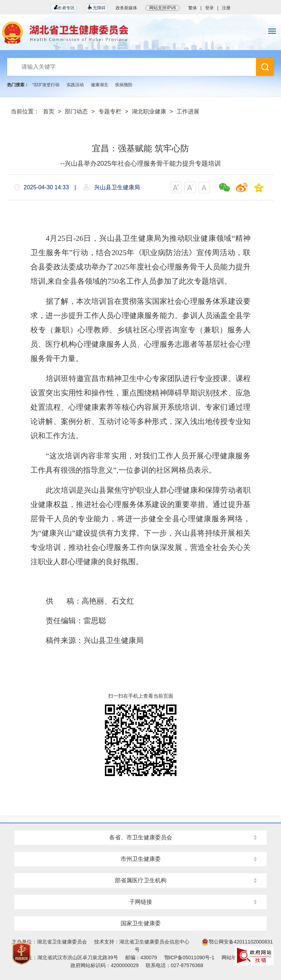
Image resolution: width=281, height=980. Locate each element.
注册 (226, 8)
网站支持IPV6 (163, 8)
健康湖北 (100, 85)
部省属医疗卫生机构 (141, 880)
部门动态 (76, 111)
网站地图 (232, 957)
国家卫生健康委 (141, 923)
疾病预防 (124, 85)
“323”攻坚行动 (46, 85)
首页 (49, 111)
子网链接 (141, 902)
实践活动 (75, 85)
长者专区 (64, 8)
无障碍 (96, 7)
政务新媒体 (126, 8)
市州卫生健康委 (141, 859)
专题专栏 (110, 111)
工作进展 (188, 111)
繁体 (193, 8)
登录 (209, 8)
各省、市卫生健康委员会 (141, 837)
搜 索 (265, 67)
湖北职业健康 (149, 111)
